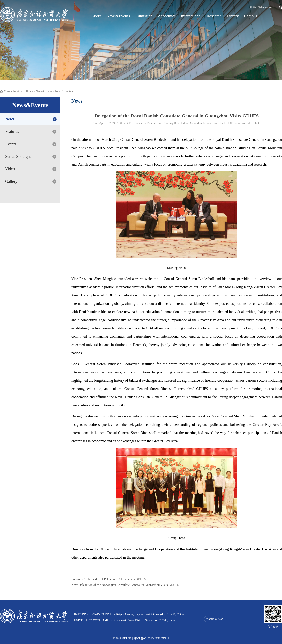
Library (233, 16)
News (58, 91)
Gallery (11, 181)
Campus (251, 16)
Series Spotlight (18, 156)
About (96, 16)
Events (11, 144)
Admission (144, 16)
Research (214, 16)
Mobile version (215, 619)
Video (10, 169)
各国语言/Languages (261, 7)
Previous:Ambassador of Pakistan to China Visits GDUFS (109, 579)
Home (29, 91)
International (191, 16)
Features (12, 131)
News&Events (118, 16)
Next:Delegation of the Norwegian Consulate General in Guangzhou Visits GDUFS (125, 585)
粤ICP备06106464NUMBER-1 (151, 638)
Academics (167, 16)
